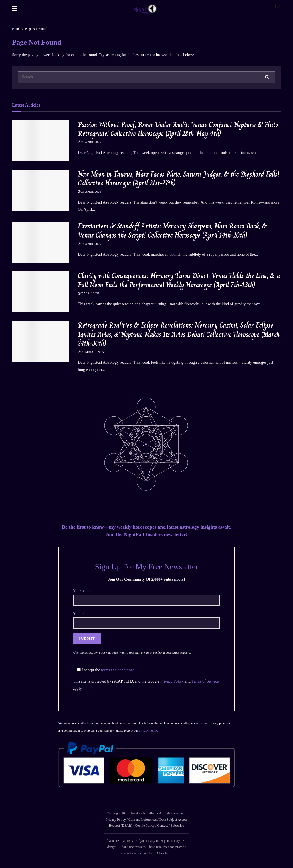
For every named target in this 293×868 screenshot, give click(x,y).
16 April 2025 (89, 244)
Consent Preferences (142, 820)
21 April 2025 (89, 191)
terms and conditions (118, 670)
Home (16, 29)
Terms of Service (205, 681)
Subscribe (177, 826)
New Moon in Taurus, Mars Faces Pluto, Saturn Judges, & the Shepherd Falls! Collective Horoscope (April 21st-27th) (178, 179)
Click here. (164, 853)
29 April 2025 (89, 142)
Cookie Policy (144, 826)
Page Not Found (36, 29)
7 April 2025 (89, 293)
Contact (162, 826)
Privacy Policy (172, 681)
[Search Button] (267, 77)
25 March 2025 (91, 352)
